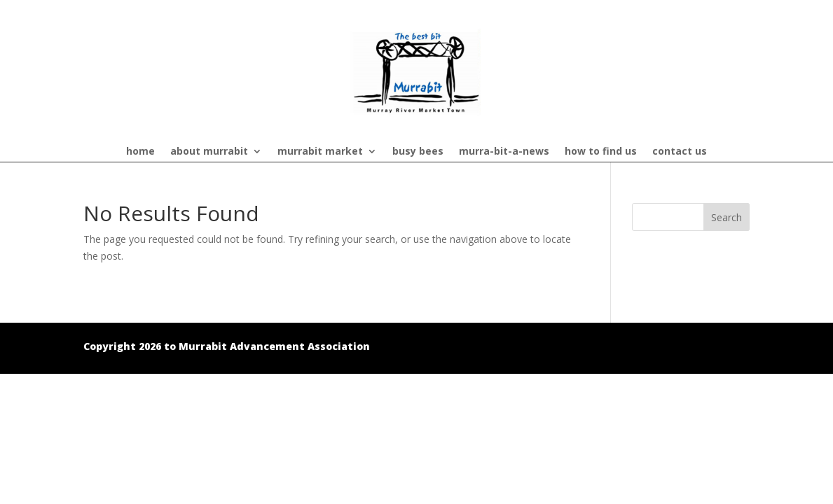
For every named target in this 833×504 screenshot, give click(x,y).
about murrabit (209, 152)
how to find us (601, 152)
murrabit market (320, 152)
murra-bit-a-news (504, 152)
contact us (680, 152)
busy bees (418, 152)
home (140, 152)
